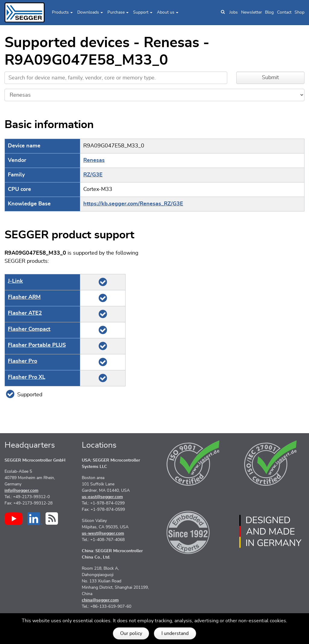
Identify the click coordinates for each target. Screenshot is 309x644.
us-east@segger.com (102, 497)
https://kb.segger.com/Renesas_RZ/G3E (133, 204)
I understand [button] (175, 633)
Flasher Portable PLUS (37, 345)
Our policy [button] (131, 633)
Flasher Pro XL (27, 377)
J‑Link (15, 281)
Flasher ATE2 (25, 313)
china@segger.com (100, 600)
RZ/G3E (93, 175)
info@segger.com (21, 491)
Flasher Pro (22, 361)
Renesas (94, 160)
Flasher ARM (24, 297)
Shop (299, 12)
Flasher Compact (29, 329)
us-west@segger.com (103, 533)
